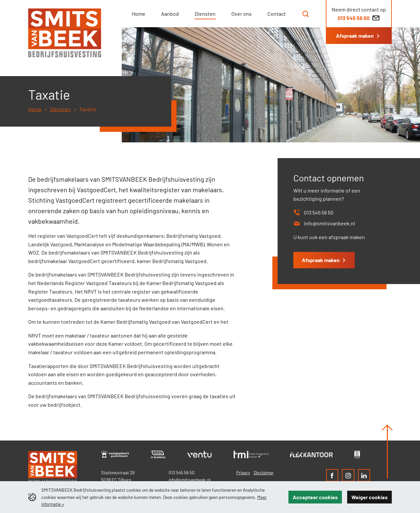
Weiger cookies (369, 497)
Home (35, 109)
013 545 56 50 (182, 472)
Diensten (60, 109)
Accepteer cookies (315, 497)
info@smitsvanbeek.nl (189, 480)
